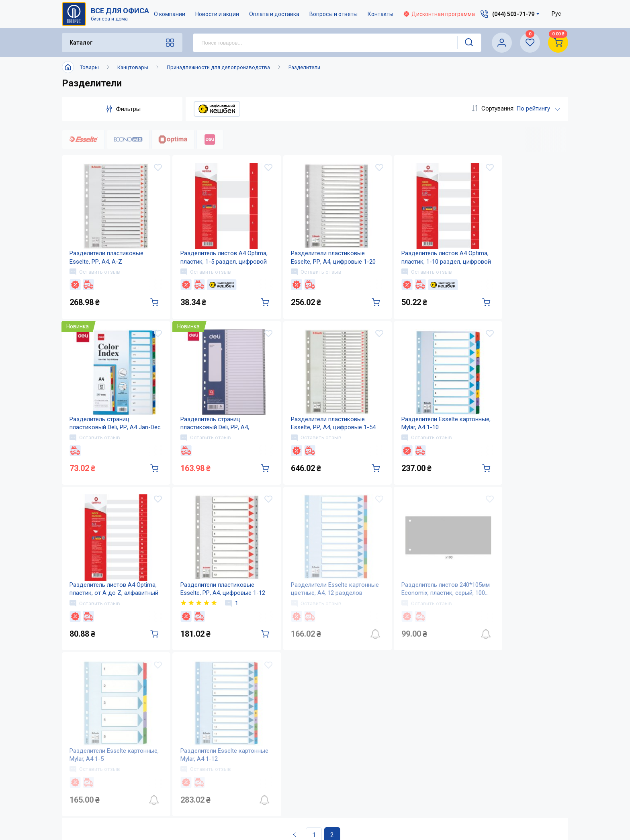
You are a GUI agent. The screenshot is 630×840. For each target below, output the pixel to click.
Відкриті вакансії (297, 809)
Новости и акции (217, 14)
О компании (170, 14)
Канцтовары (133, 67)
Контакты (380, 14)
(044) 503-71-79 (513, 727)
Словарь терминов (379, 793)
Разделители (304, 67)
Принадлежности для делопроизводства (218, 67)
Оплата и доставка (274, 14)
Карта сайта (289, 793)
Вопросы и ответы (333, 14)
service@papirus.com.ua (509, 744)
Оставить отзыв (95, 272)
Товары (89, 67)
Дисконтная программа (439, 14)
